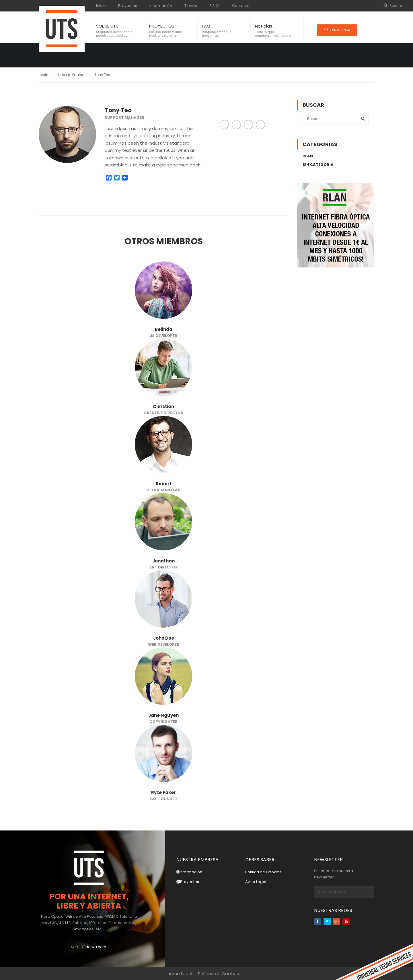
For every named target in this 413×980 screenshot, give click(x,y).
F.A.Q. (215, 6)
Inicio (101, 6)
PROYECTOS (162, 26)
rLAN (308, 156)
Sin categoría (318, 165)
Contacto (241, 6)
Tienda (191, 6)
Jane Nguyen (163, 715)
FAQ (206, 26)
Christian (163, 406)
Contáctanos (337, 30)
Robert (164, 484)
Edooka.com (95, 947)
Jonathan (163, 561)
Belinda (164, 329)
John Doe (164, 638)
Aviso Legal (256, 882)
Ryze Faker (163, 792)
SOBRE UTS (107, 26)
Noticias (264, 26)
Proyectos (128, 6)
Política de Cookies (263, 872)
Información (161, 6)
